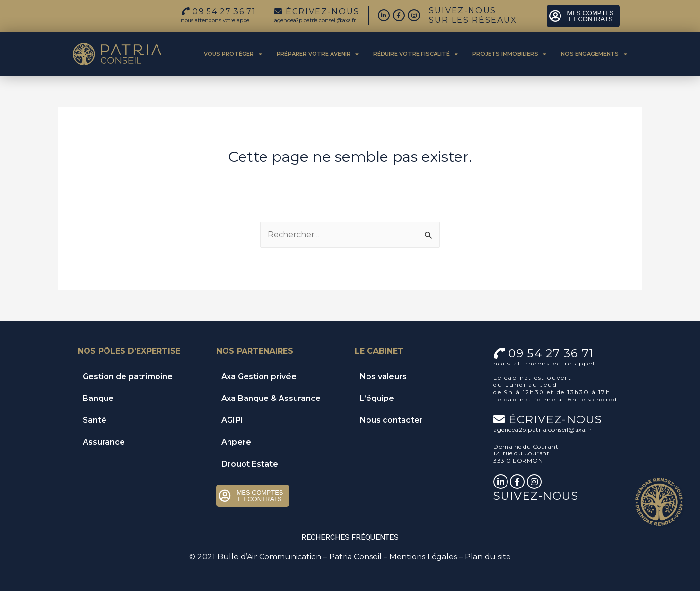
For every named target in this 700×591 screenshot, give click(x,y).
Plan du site (488, 557)
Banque (98, 398)
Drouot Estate (250, 464)
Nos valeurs (383, 376)
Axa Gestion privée (259, 376)
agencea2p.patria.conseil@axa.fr (315, 20)
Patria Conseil (355, 557)
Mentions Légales (423, 557)
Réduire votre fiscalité (416, 54)
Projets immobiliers (509, 54)
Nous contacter (391, 420)
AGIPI (232, 420)
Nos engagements (594, 54)
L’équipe (377, 398)
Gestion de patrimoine (128, 376)
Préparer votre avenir (318, 54)
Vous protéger (233, 54)
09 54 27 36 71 (551, 353)
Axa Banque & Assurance (271, 398)
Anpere (236, 442)
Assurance (104, 442)
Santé (95, 420)
